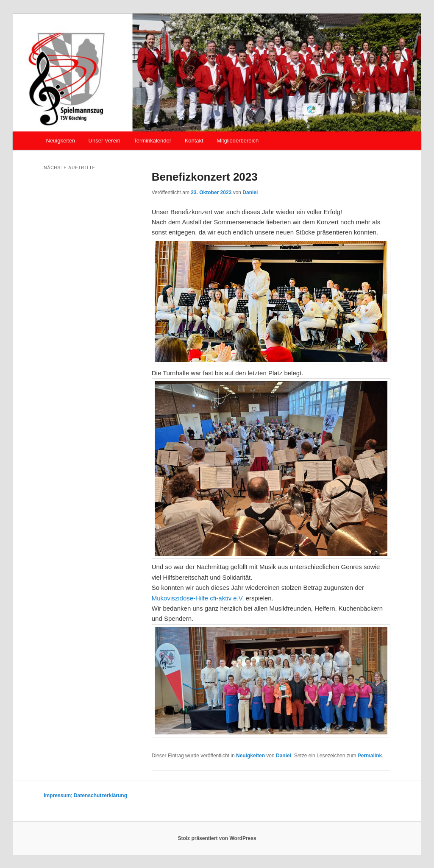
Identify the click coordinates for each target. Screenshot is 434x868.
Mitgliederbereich (238, 141)
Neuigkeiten (60, 141)
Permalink (370, 756)
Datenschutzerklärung (100, 795)
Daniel (250, 193)
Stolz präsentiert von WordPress (217, 838)
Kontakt (194, 141)
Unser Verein (104, 141)
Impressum (57, 795)
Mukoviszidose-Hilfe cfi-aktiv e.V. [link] (198, 598)
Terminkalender (152, 141)
